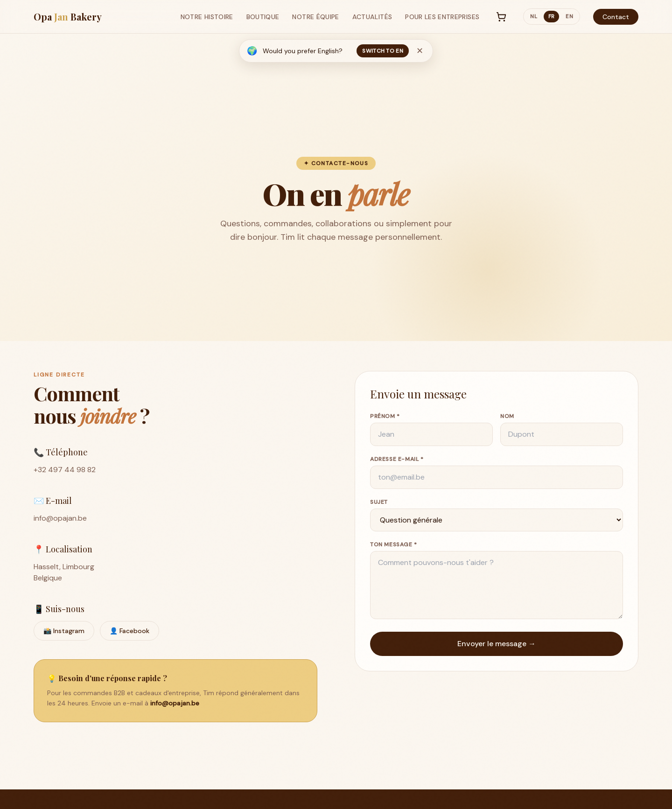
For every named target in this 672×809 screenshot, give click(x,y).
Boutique (263, 17)
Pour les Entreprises (442, 17)
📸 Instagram (64, 633)
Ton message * (394, 546)
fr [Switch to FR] (552, 17)
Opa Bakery (68, 17)
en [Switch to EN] (569, 17)
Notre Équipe (315, 17)
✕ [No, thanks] (420, 51)
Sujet (379, 504)
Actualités (372, 17)
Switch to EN (383, 51)
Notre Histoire (207, 17)
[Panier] (501, 17)
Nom (507, 418)
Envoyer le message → (497, 645)
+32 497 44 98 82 (65, 471)
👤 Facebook (129, 633)
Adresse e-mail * (397, 461)
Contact (616, 17)
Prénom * (385, 418)
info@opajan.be (60, 520)
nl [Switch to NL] (534, 17)
